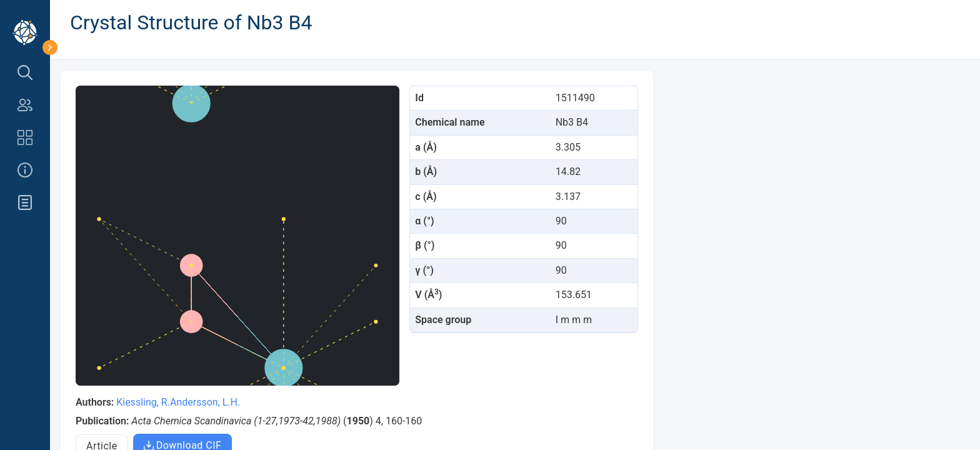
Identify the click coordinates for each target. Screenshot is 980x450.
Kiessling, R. (143, 402)
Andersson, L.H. (205, 402)
